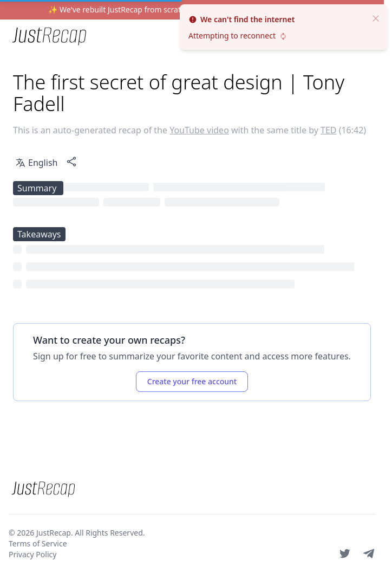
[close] (376, 17)
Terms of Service (38, 543)
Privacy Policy (32, 554)
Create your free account (192, 381)
